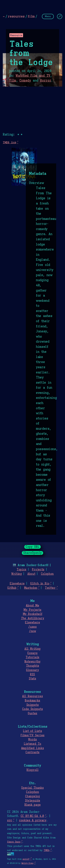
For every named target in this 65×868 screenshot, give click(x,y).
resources (16, 16)
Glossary (32, 670)
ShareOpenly (32, 553)
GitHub (12, 588)
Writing (17, 574)
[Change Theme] (60, 16)
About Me (32, 606)
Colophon (47, 574)
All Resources (32, 696)
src (10, 820)
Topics (21, 570)
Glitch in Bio (40, 584)
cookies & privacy (33, 820)
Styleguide (33, 801)
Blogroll (32, 770)
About (31, 574)
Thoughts (32, 666)
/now (32, 631)
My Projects (32, 610)
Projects (38, 570)
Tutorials (32, 657)
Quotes (32, 713)
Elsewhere (17, 584)
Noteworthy (32, 662)
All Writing (32, 649)
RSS (32, 674)
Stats (32, 679)
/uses (32, 627)
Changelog (32, 796)
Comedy (25, 80)
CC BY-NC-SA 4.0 (32, 816)
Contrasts (32, 752)
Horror (46, 80)
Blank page (32, 805)
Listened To (32, 744)
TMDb (47, 850)
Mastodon (31, 588)
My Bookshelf (33, 614)
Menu (48, 16)
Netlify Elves (27, 863)
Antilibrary (33, 618)
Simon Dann (14, 842)
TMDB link (9, 142)
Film (13, 80)
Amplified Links (33, 748)
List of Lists (32, 731)
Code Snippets (32, 709)
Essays (32, 653)
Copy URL (33, 547)
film (31, 16)
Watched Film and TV (33, 76)
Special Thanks (32, 788)
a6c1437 (26, 859)
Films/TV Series (32, 735)
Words (32, 740)
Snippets (32, 705)
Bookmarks (32, 701)
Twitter (50, 588)
